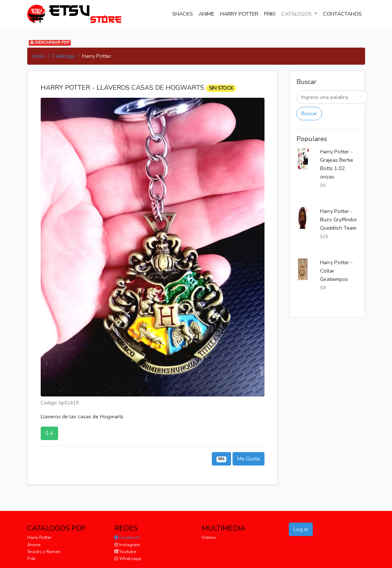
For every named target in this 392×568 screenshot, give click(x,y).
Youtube (125, 552)
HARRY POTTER (239, 14)
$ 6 (49, 433)
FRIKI (270, 14)
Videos (209, 537)
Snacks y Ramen (44, 552)
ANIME (207, 14)
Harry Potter (39, 537)
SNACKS (184, 13)
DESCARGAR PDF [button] (50, 43)
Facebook (127, 537)
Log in (301, 529)
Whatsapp (128, 559)
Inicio (39, 56)
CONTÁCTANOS (344, 13)
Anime (34, 545)
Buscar (309, 113)
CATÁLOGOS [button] (297, 14)
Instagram (127, 545)
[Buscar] (332, 97)
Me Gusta (248, 459)
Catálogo (64, 56)
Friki (31, 559)
